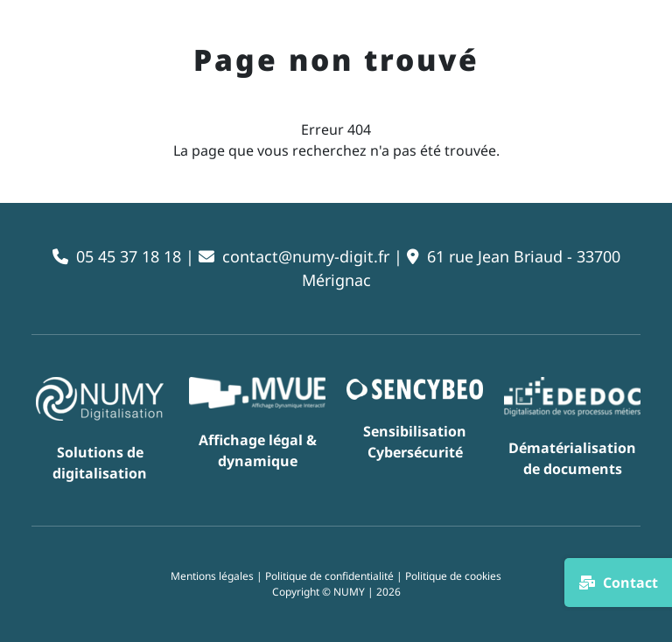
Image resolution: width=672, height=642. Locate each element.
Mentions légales (212, 576)
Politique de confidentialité (329, 576)
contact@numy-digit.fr (306, 256)
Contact (618, 583)
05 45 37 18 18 (129, 256)
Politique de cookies (453, 576)
